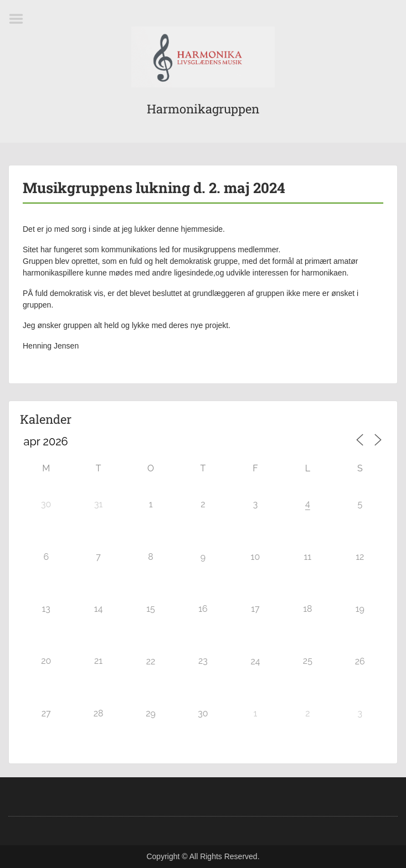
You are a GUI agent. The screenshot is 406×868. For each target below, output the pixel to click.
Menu (20, 19)
